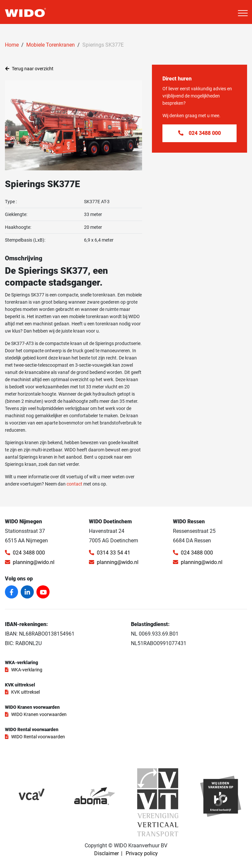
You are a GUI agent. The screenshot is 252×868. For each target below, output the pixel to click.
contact (74, 484)
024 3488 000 (25, 553)
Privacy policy (142, 853)
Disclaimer (106, 853)
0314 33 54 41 (110, 553)
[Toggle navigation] (243, 13)
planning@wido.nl (30, 562)
